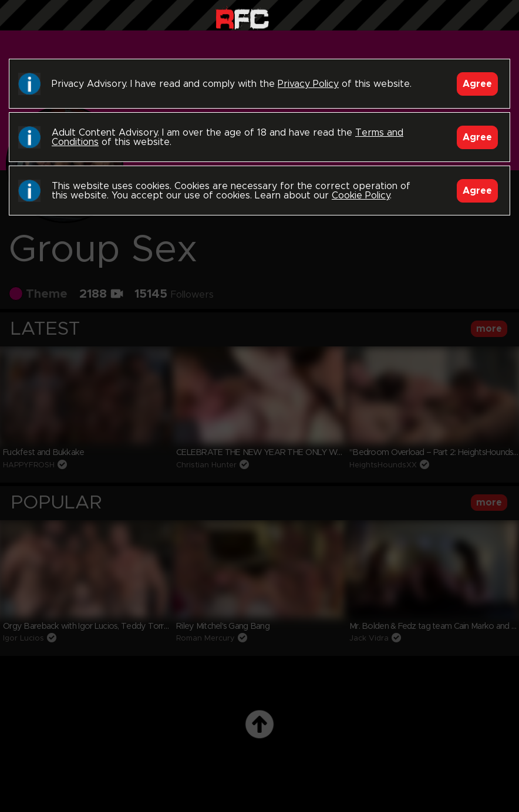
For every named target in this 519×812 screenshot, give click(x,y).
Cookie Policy (361, 196)
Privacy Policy (308, 84)
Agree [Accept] (477, 84)
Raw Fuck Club (242, 18)
